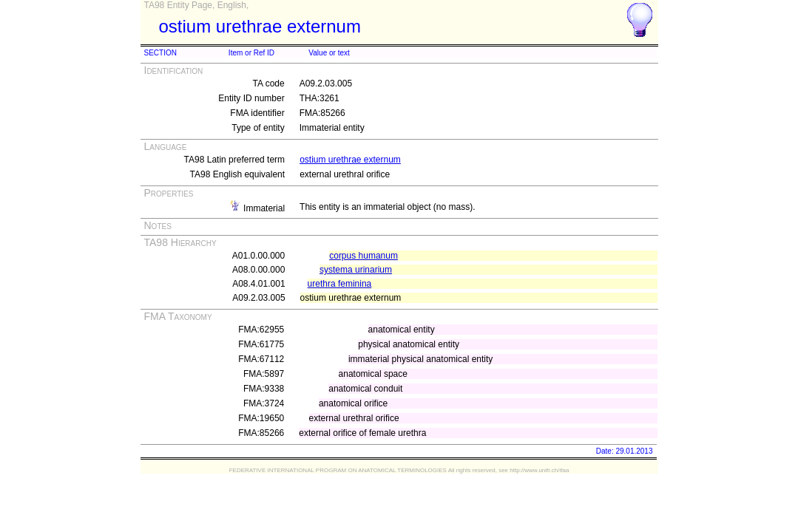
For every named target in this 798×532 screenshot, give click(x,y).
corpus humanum (364, 256)
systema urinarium (356, 270)
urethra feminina (340, 284)
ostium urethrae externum (350, 160)
